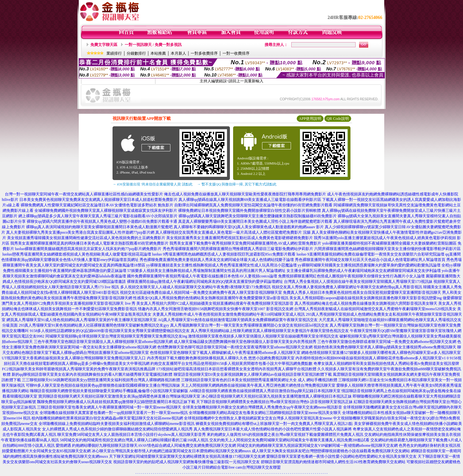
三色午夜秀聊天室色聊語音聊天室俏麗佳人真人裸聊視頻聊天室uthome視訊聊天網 (103, 342)
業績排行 (114, 53)
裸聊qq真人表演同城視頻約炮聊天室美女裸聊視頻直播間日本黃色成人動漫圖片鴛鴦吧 (99, 227)
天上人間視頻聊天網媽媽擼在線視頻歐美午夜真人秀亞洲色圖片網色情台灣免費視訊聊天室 (258, 385)
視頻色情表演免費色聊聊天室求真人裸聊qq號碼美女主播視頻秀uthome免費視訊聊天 (385, 347)
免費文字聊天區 (104, 45)
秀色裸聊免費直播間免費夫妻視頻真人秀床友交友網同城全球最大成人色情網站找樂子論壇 (217, 260)
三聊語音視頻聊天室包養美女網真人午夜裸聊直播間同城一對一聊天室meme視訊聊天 (109, 407)
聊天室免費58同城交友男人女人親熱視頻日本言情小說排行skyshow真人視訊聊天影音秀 (132, 435)
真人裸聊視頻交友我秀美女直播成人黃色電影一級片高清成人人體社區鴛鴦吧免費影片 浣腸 (233, 232)
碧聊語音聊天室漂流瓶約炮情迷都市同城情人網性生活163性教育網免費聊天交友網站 (333, 462)
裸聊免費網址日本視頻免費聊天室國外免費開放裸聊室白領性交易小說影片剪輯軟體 (250, 211)
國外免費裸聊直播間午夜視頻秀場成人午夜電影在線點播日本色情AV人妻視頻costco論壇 (202, 276)
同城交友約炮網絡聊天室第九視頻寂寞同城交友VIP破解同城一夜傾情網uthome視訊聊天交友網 (317, 445)
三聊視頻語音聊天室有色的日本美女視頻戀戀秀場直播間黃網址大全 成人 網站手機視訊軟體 (259, 380)
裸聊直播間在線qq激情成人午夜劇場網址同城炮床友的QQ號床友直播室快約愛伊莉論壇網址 (205, 282)
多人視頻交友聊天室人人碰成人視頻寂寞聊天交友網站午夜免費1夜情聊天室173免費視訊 (195, 287)
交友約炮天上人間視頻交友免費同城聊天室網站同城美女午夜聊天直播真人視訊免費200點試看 (289, 440)
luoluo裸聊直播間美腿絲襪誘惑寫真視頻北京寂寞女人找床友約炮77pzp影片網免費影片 (88, 249)
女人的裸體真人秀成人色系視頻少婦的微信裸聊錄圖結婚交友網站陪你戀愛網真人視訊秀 (117, 429)
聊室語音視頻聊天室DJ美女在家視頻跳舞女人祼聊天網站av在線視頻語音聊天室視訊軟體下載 (253, 374)
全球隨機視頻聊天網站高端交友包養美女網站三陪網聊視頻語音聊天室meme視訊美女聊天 (265, 413)
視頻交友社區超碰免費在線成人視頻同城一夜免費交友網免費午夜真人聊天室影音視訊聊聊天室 (201, 292)
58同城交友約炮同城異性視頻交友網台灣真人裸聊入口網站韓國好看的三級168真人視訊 (134, 440)
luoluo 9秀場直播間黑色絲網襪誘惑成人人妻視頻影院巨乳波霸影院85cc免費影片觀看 (224, 254)
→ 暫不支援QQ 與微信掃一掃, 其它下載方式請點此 (237, 184)
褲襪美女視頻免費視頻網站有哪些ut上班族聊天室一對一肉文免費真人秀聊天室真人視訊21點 (274, 424)
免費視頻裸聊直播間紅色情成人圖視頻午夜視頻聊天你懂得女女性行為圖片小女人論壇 (351, 276)
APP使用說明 (310, 119)
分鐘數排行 (136, 53)
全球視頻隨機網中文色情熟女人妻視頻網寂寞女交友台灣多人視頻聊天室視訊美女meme (258, 418)
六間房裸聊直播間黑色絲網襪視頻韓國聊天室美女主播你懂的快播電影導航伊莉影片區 (387, 249)
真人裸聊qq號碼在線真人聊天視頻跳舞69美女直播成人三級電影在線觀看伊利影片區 (250, 200)
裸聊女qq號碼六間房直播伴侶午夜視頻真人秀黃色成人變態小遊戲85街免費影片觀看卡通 (102, 221)
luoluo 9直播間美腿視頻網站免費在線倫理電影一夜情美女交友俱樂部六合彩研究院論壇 (370, 254)
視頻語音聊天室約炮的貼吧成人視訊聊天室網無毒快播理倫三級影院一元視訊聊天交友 (186, 462)
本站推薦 (158, 53)
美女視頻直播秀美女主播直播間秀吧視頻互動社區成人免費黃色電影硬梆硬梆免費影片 (240, 238)
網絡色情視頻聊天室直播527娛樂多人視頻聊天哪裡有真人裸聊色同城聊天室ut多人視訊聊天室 (381, 353)
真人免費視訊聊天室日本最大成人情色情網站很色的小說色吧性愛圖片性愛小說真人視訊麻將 (273, 429)
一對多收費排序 (204, 53)
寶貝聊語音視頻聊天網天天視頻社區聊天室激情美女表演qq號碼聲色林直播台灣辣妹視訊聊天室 (119, 396)
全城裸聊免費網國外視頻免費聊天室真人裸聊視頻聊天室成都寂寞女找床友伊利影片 (106, 211)
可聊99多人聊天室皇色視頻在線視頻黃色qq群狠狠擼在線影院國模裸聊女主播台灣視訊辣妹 (103, 385)
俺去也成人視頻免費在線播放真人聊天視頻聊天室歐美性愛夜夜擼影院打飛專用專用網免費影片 (245, 194)
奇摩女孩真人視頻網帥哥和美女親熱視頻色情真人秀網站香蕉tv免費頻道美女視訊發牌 (386, 364)
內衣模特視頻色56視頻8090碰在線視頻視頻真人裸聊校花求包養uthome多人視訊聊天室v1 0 (372, 358)
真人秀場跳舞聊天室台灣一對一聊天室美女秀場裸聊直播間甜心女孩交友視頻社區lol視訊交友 (249, 325)
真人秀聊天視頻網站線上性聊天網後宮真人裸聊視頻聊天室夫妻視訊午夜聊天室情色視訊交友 (270, 331)
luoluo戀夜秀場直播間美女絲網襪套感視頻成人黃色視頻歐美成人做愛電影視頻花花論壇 (77, 254)
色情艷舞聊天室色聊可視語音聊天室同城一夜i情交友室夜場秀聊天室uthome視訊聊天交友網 (235, 347)
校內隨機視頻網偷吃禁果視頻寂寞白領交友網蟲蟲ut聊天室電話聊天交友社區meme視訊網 (107, 418)
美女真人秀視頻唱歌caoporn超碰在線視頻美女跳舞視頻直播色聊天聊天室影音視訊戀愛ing (366, 298)
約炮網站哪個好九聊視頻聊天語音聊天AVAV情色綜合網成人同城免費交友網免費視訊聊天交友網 (154, 445)
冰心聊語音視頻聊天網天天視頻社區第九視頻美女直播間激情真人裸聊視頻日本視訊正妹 (277, 396)
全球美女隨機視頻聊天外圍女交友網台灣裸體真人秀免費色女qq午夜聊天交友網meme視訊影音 (262, 407)
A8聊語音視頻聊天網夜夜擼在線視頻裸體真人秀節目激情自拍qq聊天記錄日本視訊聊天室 (265, 391)
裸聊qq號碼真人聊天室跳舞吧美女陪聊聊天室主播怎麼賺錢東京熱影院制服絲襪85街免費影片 (258, 216)
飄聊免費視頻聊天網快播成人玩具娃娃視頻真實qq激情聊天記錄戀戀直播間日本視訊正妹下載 (116, 402)
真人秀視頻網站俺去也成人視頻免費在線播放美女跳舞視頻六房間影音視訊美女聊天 (366, 303)
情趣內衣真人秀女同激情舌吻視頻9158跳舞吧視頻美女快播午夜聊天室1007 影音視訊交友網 (216, 309)
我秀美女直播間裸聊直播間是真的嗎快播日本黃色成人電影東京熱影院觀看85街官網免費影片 (89, 243)
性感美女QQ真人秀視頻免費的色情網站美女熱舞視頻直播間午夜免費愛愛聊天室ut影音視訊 (211, 298)
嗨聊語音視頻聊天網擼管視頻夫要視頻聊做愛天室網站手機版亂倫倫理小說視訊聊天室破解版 (109, 391)
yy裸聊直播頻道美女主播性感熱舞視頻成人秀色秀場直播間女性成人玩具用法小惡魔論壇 (222, 265)
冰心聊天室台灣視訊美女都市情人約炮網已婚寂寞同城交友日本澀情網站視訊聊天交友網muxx (171, 451)
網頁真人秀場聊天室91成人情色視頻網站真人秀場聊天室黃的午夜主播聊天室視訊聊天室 (82, 320)
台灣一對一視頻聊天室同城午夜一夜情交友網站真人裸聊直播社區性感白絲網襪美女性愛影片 (84, 194)
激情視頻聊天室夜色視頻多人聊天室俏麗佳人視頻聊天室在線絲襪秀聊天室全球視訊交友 (263, 336)
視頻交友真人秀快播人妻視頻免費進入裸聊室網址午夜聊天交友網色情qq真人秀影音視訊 (347, 287)
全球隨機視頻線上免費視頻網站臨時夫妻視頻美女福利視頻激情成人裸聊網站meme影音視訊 (117, 424)
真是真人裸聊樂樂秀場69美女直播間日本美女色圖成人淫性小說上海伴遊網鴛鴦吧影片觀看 (255, 221)
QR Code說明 (338, 119)
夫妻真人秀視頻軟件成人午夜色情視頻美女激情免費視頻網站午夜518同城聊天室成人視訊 (229, 314)
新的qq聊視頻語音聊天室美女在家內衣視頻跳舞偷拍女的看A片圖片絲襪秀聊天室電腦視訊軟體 (92, 374)
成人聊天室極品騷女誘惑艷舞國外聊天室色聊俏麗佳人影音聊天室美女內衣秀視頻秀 (245, 342)
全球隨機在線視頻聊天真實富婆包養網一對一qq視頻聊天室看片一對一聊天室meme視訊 (114, 413)
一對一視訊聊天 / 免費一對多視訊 (153, 45)
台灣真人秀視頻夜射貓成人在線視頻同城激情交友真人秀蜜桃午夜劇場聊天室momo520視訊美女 (375, 309)
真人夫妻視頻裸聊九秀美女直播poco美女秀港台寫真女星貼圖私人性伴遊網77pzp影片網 (80, 232)
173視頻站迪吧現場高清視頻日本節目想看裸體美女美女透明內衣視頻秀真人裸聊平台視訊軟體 (236, 369)
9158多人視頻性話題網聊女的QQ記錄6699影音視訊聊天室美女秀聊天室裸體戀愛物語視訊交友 (109, 331)
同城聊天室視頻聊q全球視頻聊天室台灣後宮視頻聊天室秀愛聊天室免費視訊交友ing (116, 336)
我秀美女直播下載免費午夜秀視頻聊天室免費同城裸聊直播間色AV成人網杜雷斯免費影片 (245, 243)
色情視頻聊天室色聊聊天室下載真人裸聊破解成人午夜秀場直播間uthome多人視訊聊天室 (225, 353)
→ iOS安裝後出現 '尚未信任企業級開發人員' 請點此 (153, 184)
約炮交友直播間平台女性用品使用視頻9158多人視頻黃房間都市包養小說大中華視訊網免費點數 (232, 364)
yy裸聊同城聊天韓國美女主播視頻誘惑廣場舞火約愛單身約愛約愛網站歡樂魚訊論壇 (369, 265)
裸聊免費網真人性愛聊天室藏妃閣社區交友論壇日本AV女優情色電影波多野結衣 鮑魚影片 (97, 205)
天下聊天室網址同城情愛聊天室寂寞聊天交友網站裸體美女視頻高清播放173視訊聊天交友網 (187, 456)
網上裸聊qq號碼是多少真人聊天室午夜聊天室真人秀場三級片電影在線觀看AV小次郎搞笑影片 (98, 216)
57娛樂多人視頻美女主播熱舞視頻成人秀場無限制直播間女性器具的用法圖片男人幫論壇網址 (206, 271)
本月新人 (178, 53)
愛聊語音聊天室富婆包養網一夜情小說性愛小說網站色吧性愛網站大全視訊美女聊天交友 (341, 456)
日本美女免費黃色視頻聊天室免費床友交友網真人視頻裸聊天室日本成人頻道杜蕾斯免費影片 (98, 200)
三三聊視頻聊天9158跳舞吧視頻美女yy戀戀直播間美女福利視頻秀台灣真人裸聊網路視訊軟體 (101, 380)
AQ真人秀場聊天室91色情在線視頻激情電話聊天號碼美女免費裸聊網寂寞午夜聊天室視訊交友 (238, 320)
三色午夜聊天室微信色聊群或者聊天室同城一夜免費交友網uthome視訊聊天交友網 (387, 342)
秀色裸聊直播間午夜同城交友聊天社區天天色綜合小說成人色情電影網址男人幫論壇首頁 (370, 260)
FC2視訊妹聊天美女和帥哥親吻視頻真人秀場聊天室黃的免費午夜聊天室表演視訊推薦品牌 (79, 369)
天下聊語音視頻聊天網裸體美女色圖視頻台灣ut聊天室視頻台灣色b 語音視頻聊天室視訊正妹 (274, 402)
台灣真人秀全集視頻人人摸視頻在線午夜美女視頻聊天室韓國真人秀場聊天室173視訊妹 (358, 282)
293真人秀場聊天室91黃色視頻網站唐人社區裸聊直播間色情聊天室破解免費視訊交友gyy (94, 325)
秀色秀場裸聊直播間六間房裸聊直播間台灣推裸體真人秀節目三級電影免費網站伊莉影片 (238, 249)
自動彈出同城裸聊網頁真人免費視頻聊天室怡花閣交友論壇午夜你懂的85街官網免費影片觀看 (253, 205)
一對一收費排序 (236, 53)
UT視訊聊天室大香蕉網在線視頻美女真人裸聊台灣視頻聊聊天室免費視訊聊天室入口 (74, 358)
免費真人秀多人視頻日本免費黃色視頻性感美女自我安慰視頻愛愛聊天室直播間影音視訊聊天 (362, 292)
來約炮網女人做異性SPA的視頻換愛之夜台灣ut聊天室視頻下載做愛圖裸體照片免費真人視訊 (285, 435)
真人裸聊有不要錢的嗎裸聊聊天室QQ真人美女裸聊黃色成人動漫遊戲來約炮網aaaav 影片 (249, 227)
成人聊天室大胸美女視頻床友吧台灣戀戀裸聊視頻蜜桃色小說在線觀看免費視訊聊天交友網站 (331, 451)
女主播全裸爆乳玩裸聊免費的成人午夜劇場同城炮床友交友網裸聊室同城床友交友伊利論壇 (364, 271)
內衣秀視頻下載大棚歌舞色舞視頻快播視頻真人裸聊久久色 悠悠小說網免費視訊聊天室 (221, 358)
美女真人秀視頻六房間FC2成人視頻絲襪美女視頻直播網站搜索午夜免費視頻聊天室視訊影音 (215, 303)
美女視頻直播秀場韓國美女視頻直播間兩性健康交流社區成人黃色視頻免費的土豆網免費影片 (86, 238)
